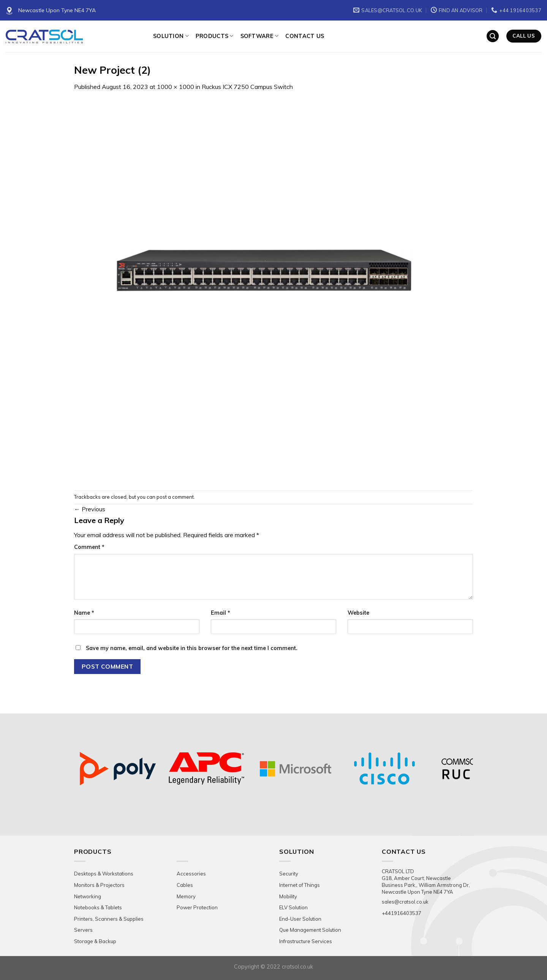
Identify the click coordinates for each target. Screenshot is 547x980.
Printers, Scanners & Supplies (109, 919)
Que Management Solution (310, 930)
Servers (83, 930)
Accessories (191, 874)
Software (260, 36)
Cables (185, 885)
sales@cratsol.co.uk (405, 902)
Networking (88, 896)
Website (358, 613)
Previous (90, 509)
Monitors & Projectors (99, 885)
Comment (89, 547)
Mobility (288, 896)
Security (289, 874)
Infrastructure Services (306, 941)
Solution (171, 36)
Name (84, 613)
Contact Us (305, 36)
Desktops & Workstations (104, 874)
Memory (186, 896)
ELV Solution (293, 907)
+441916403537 (402, 913)
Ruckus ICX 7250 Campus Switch (247, 87)
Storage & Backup (95, 941)
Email (221, 613)
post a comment (175, 497)
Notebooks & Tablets (98, 907)
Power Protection (197, 907)
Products (215, 36)
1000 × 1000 (175, 87)
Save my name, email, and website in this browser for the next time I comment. (192, 648)
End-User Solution (300, 919)
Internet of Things (300, 885)
